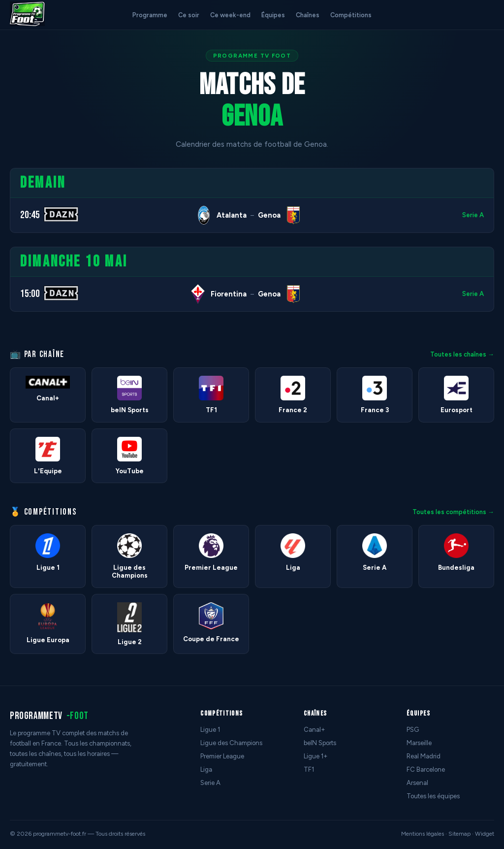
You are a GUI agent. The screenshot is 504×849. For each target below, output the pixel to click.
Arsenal (417, 783)
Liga (206, 769)
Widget (485, 834)
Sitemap (459, 834)
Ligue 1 (210, 730)
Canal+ (315, 730)
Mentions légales (423, 834)
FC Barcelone (426, 769)
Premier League (222, 756)
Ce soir (189, 15)
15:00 (30, 294)
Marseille (419, 743)
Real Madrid (424, 756)
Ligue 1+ (316, 756)
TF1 (309, 769)
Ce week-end (230, 15)
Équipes (273, 15)
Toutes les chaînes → (462, 354)
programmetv (49, 716)
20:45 (30, 215)
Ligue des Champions (231, 743)
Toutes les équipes (433, 796)
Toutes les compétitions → (453, 512)
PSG (413, 730)
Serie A (473, 215)
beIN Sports (320, 743)
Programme (150, 15)
